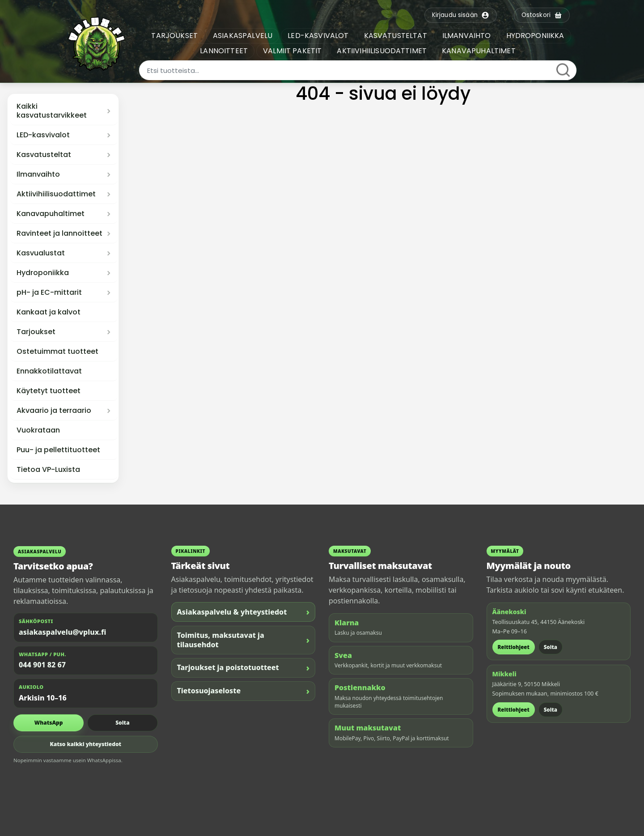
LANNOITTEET (224, 51)
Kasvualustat (41, 253)
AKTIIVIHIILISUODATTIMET (382, 51)
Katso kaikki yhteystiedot (85, 744)
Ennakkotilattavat (49, 371)
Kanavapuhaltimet (51, 214)
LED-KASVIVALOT (318, 36)
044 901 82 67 (42, 665)
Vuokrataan (38, 430)
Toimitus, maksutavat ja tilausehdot (244, 640)
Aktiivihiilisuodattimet (56, 194)
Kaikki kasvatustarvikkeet (52, 111)
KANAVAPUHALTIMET (479, 51)
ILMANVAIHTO (467, 36)
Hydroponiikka (43, 273)
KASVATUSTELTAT (396, 36)
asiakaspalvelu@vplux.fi (62, 632)
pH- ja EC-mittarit (49, 293)
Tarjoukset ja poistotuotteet (244, 668)
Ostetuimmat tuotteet (57, 352)
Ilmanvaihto (38, 174)
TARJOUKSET (174, 36)
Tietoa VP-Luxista (48, 470)
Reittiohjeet (514, 647)
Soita (122, 723)
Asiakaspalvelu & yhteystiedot (244, 612)
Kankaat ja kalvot (49, 312)
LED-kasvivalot (43, 135)
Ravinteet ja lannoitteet (59, 233)
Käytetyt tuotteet (49, 391)
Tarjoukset (36, 332)
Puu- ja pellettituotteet (58, 450)
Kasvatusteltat (44, 155)
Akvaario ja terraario (54, 411)
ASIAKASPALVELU (243, 36)
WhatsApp (49, 723)
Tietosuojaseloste (244, 691)
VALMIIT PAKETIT (292, 51)
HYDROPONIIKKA (535, 36)
